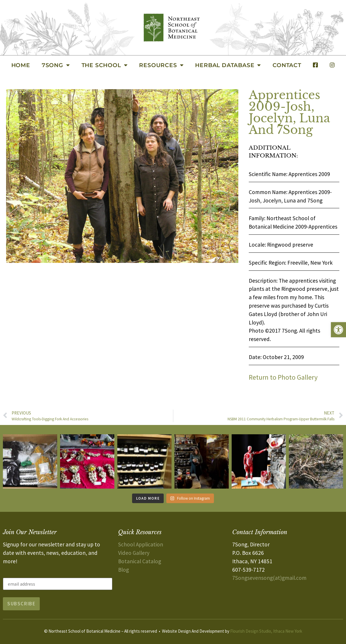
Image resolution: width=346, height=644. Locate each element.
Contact (287, 65)
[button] (338, 330)
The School (105, 65)
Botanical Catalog (140, 561)
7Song (56, 65)
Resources (161, 65)
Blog (124, 570)
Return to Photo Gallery (283, 377)
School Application (141, 544)
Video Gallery (134, 553)
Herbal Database (228, 65)
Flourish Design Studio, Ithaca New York (266, 631)
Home (21, 65)
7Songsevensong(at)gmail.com (269, 578)
